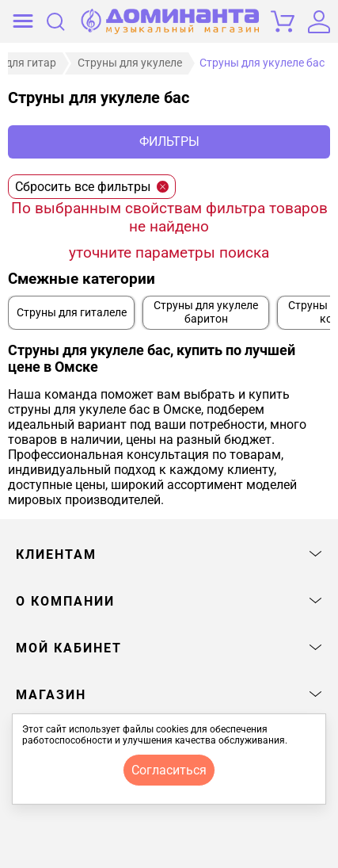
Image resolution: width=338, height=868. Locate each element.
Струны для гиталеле (72, 313)
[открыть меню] (23, 21)
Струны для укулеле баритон (206, 312)
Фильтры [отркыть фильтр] (169, 141)
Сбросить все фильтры (92, 187)
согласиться (169, 770)
